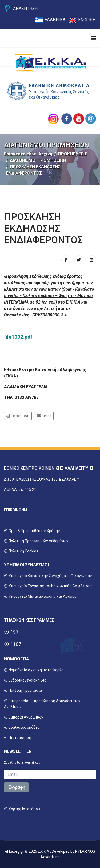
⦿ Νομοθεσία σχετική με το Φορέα (34, 670)
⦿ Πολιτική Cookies (21, 551)
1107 (16, 644)
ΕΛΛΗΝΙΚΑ (55, 20)
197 (14, 632)
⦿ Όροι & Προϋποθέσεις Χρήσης (32, 531)
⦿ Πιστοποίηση (18, 738)
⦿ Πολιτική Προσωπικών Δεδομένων (36, 541)
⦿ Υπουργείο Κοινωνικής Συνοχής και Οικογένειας (48, 576)
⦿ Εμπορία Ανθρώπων (24, 717)
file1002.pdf (18, 337)
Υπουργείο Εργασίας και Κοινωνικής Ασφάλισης (51, 586)
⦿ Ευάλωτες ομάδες (22, 727)
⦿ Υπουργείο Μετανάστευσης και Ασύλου (40, 596)
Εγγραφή (16, 787)
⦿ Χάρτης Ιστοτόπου (22, 809)
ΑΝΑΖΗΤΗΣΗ (25, 8)
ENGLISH (87, 20)
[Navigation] (94, 38)
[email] (50, 775)
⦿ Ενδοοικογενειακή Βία (25, 680)
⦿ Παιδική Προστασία (23, 690)
